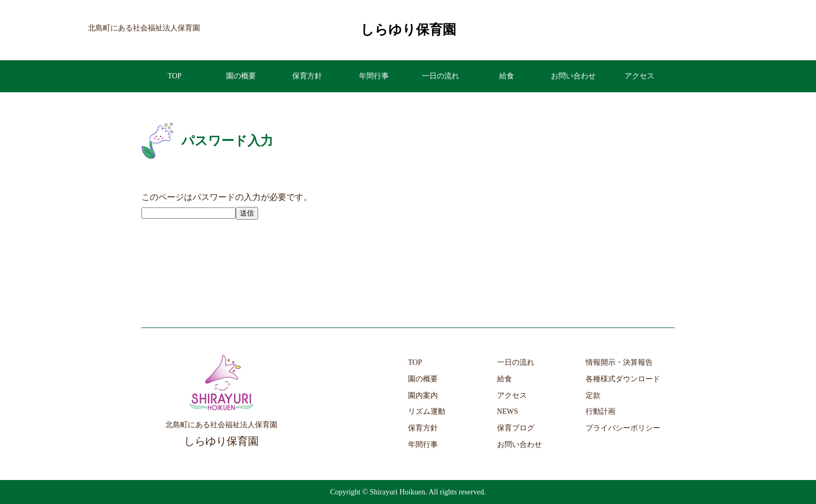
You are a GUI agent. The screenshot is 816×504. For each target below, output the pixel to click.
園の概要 (241, 76)
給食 (507, 76)
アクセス (639, 76)
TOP (174, 76)
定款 (593, 395)
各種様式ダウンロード (623, 379)
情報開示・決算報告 (619, 362)
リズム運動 (427, 411)
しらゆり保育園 (408, 30)
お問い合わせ (573, 76)
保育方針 (307, 76)
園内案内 (423, 395)
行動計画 (601, 411)
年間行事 (374, 76)
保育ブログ (516, 428)
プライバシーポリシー (623, 428)
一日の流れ (441, 76)
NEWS (508, 411)
